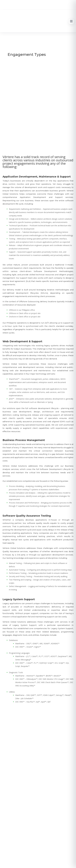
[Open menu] (71, 21)
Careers (56, 792)
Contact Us (43, 799)
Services (44, 792)
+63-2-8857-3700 (53, 817)
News (30, 799)
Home (19, 792)
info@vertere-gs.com (23, 817)
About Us (31, 792)
